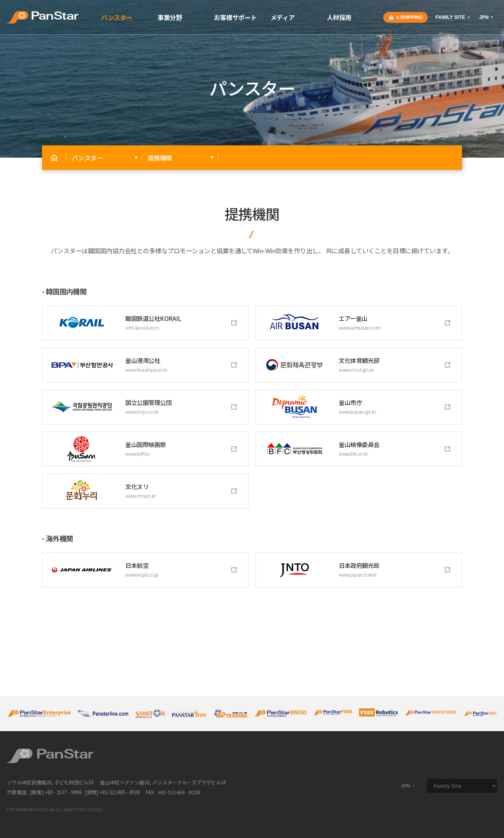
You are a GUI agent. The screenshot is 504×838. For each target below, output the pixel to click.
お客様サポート (235, 17)
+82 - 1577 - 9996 (63, 792)
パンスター (117, 17)
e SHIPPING (405, 17)
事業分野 (170, 17)
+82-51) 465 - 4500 (120, 792)
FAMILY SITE (453, 17)
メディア (283, 17)
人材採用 (339, 17)
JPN (487, 17)
